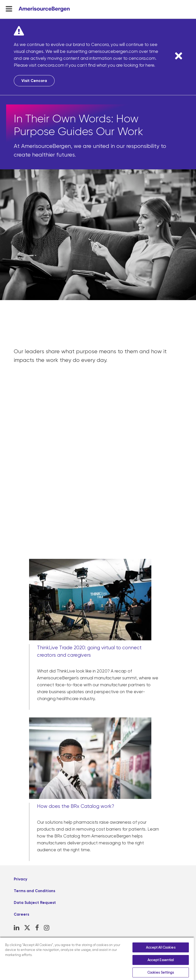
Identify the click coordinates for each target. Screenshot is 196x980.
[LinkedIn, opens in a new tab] (16, 928)
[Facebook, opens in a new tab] (37, 928)
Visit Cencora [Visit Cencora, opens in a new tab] (34, 81)
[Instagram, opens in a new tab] (47, 928)
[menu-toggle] (9, 9)
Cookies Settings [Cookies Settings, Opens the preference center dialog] (161, 972)
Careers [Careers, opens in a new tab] (21, 914)
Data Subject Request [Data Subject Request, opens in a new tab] (35, 903)
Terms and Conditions (34, 891)
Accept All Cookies (161, 947)
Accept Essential (161, 960)
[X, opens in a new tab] (27, 928)
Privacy (21, 879)
